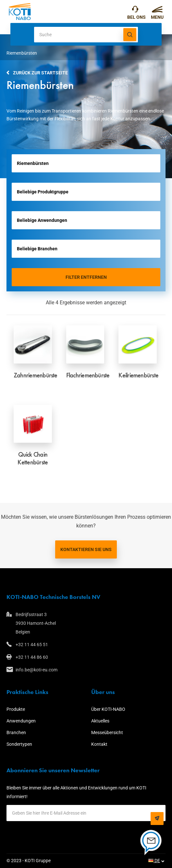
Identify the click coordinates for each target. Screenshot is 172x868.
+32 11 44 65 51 (135, 11)
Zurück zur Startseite (40, 73)
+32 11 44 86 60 (32, 657)
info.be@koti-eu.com (37, 670)
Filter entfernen (86, 277)
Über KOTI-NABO (108, 709)
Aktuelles (100, 721)
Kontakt (99, 744)
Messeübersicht (107, 732)
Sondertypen (19, 744)
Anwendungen (21, 721)
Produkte (16, 709)
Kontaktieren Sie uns (86, 549)
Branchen (16, 732)
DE (154, 861)
